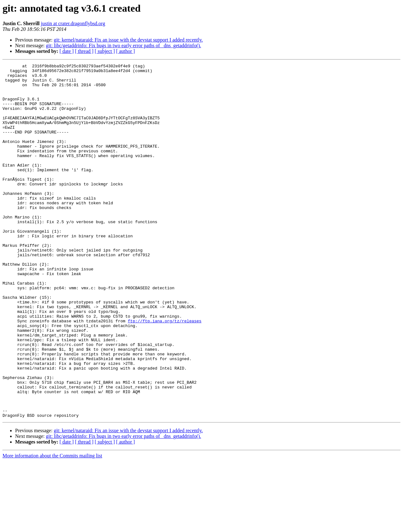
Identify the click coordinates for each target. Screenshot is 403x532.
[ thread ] (84, 51)
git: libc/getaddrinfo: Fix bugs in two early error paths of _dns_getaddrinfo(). (124, 45)
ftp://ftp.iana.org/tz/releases (165, 373)
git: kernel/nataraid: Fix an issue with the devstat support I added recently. (128, 40)
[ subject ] (105, 51)
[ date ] (67, 51)
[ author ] (126, 51)
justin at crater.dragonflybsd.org (73, 23)
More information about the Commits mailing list (52, 526)
